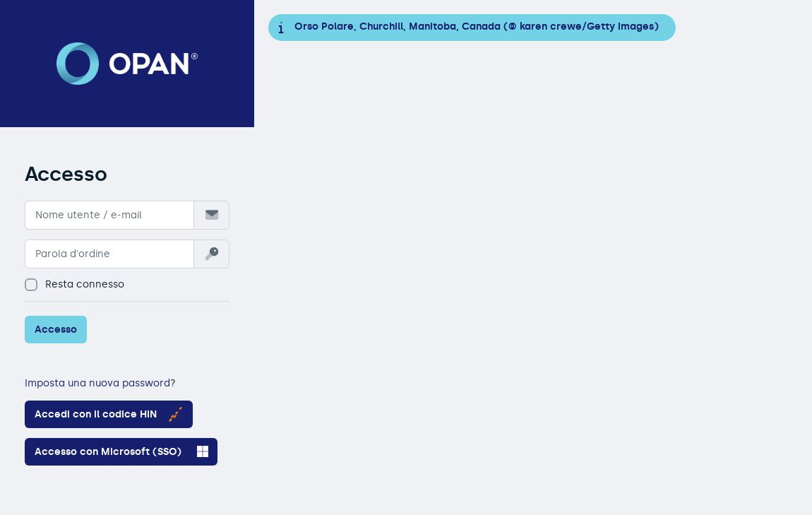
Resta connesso (74, 285)
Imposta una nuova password (97, 383)
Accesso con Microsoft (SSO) (121, 451)
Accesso (56, 330)
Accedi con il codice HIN (109, 414)
